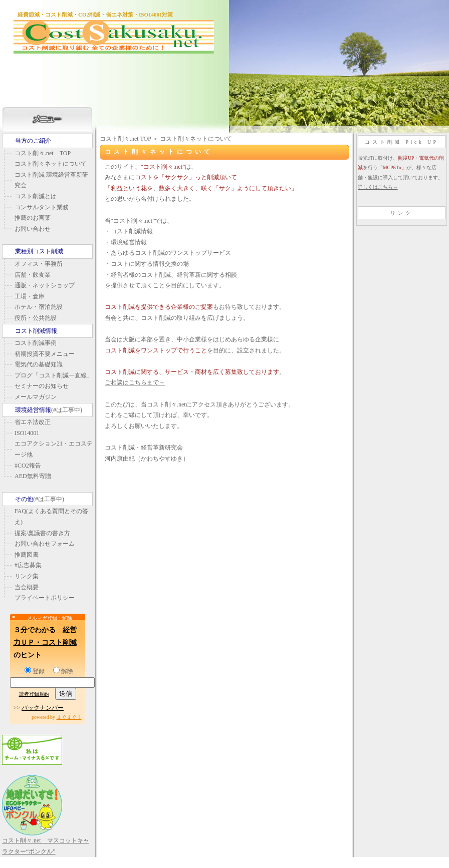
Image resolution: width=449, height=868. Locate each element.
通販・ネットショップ (45, 285)
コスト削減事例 (36, 343)
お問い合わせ (33, 229)
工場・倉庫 (30, 296)
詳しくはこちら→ (378, 187)
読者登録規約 (34, 694)
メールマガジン (36, 397)
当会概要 (27, 587)
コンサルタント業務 (42, 207)
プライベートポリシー (45, 598)
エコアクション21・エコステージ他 (54, 449)
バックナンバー (43, 708)
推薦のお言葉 (33, 218)
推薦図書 (27, 555)
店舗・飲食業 (33, 275)
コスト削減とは (36, 196)
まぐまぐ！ (69, 717)
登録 (35, 671)
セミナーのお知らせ (42, 386)
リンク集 (27, 576)
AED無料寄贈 (33, 476)
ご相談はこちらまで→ (135, 382)
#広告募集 (28, 565)
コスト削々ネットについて (51, 164)
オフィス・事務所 (39, 264)
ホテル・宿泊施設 (39, 307)
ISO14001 (27, 433)
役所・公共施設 (36, 318)
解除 (63, 671)
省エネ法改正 (33, 422)
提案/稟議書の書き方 (42, 533)
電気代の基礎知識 (39, 364)
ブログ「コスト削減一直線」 (54, 375)
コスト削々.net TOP (43, 153)
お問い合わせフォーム (45, 544)
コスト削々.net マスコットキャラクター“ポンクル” (46, 841)
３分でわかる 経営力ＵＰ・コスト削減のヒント (45, 642)
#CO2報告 (28, 466)
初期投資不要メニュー (45, 354)
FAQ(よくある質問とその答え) (51, 517)
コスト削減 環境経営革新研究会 (51, 180)
